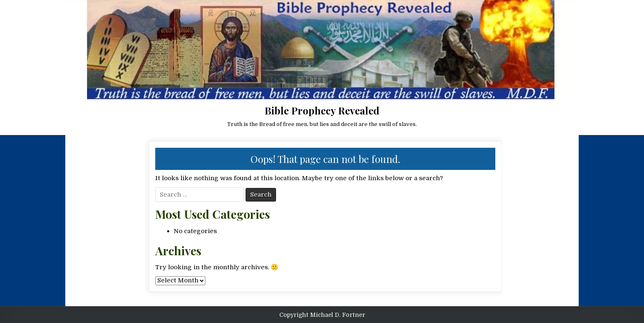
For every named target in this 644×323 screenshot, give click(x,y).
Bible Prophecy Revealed (322, 110)
